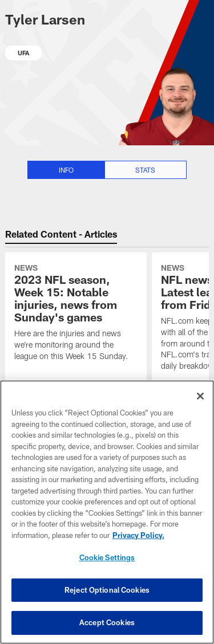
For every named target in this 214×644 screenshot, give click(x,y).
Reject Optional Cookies (107, 590)
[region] (107, 512)
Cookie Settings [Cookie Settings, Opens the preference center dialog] (107, 557)
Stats (145, 170)
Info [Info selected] (66, 170)
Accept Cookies (107, 622)
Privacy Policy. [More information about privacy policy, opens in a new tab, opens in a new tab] (138, 535)
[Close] (200, 396)
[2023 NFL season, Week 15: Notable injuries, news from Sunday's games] (76, 314)
